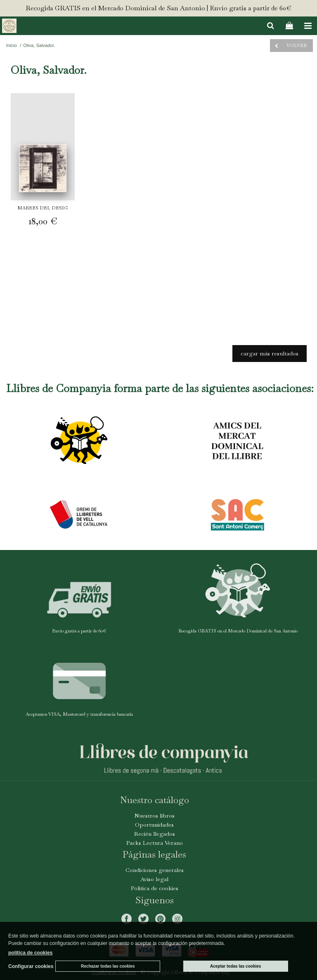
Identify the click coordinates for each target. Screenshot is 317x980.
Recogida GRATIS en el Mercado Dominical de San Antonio (238, 631)
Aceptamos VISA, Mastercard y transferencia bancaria (79, 714)
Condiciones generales (155, 870)
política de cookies (30, 953)
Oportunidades (154, 825)
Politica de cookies (155, 888)
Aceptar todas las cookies (235, 966)
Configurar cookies (31, 966)
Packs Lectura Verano (155, 843)
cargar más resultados (270, 353)
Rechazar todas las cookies (108, 966)
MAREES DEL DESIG (43, 208)
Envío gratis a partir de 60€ (79, 631)
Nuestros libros (155, 815)
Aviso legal (154, 879)
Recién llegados (155, 834)
